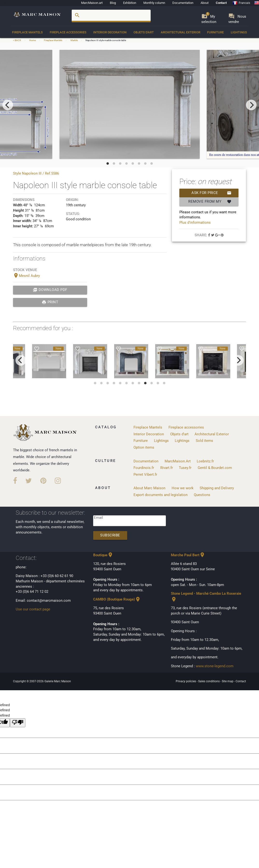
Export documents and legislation (161, 495)
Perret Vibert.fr (145, 475)
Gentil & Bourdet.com (215, 468)
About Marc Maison (149, 488)
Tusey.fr (185, 468)
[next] (251, 105)
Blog (113, 3)
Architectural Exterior (181, 32)
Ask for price (211, 193)
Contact (221, 3)
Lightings (239, 32)
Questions (202, 495)
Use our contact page (33, 609)
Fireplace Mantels (27, 32)
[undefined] (18, 723)
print (50, 302)
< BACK (17, 40)
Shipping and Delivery (217, 488)
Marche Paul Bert (188, 555)
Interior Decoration (110, 32)
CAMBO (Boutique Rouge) (117, 599)
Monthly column (154, 3)
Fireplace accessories (68, 32)
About (205, 3)
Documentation (183, 3)
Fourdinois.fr (144, 468)
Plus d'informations (195, 223)
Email (98, 518)
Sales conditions (209, 681)
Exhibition (130, 3)
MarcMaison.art (92, 3)
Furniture (215, 32)
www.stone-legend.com (215, 666)
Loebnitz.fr (205, 461)
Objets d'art (144, 32)
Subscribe (110, 535)
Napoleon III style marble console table (106, 40)
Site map (228, 681)
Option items (144, 448)
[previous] (8, 105)
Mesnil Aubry (26, 276)
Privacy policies (186, 681)
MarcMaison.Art (178, 461)
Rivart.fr (167, 468)
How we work (183, 488)
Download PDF (50, 290)
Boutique (103, 555)
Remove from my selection (210, 202)
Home (32, 40)
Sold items (204, 441)
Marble (74, 40)
